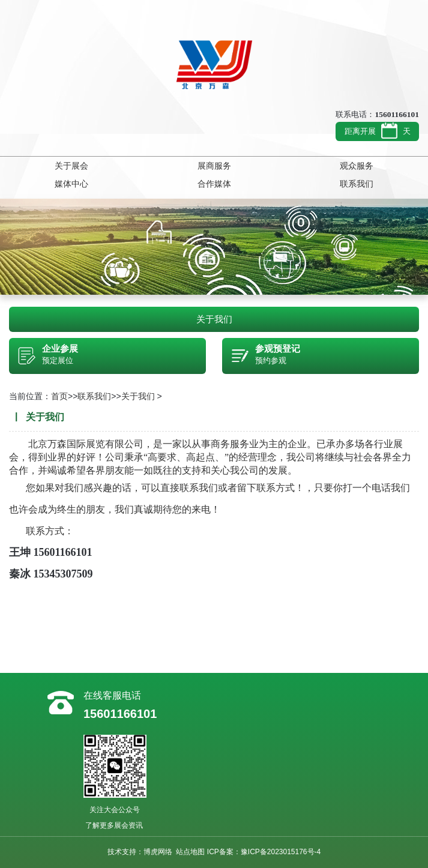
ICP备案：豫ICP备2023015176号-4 (264, 852)
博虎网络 (158, 852)
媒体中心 (71, 184)
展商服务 (214, 166)
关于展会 (71, 166)
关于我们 (214, 319)
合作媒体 (214, 184)
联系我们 (357, 184)
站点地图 (190, 852)
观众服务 (357, 166)
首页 (59, 396)
